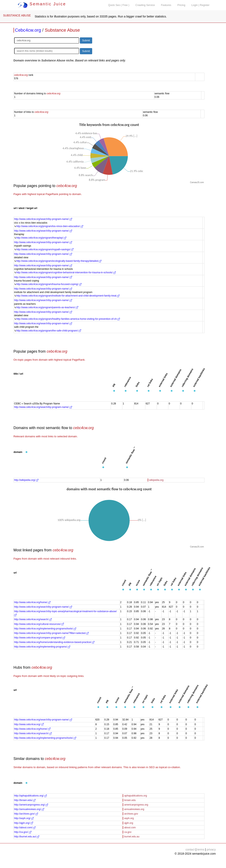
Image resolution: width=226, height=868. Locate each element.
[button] (114, 391)
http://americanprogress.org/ (31, 805)
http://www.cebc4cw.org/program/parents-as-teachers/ (47, 307)
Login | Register (201, 5)
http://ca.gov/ (23, 832)
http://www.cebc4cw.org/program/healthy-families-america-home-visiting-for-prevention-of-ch (68, 319)
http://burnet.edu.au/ (27, 837)
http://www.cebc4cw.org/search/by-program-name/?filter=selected (51, 633)
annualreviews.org (134, 809)
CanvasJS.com (197, 182)
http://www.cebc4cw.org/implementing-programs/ (42, 647)
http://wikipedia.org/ (26, 480)
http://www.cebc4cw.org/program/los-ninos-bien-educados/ (50, 226)
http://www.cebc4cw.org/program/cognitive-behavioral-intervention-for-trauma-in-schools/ (66, 272)
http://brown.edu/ (25, 800)
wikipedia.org (156, 480)
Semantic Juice (42, 4)
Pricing (181, 5)
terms (201, 850)
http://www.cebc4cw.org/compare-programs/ (40, 638)
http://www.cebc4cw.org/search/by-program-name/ (43, 219)
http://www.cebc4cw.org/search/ (33, 619)
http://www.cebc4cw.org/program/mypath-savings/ (45, 249)
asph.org (129, 818)
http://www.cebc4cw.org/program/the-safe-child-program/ (49, 331)
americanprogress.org (136, 805)
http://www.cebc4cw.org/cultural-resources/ (39, 624)
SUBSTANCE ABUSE (17, 15)
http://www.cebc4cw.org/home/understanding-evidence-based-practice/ (54, 642)
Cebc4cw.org (28, 30)
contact (190, 850)
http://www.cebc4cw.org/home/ (32, 602)
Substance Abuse (62, 30)
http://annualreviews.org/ (29, 809)
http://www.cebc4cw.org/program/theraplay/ (41, 238)
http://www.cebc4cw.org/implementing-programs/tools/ (45, 629)
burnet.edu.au (132, 837)
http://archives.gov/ (26, 814)
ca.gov (128, 832)
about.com (130, 828)
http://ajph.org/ (24, 823)
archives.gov (131, 814)
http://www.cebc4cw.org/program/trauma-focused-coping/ (49, 284)
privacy (211, 850)
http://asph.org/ (24, 818)
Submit (86, 40)
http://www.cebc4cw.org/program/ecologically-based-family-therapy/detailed (59, 261)
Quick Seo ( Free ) (119, 5)
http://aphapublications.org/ (30, 796)
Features (166, 5)
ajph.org (129, 823)
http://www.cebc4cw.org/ (29, 724)
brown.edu (130, 800)
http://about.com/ (25, 828)
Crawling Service (145, 5)
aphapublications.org (136, 796)
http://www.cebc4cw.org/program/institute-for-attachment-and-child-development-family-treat (68, 296)
